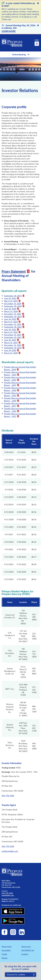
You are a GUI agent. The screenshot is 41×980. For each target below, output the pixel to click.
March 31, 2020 (11, 353)
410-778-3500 (8, 796)
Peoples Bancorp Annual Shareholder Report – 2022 (20, 379)
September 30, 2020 (13, 348)
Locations (25, 954)
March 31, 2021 (11, 343)
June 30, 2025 (10, 298)
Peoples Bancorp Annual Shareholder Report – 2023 (20, 373)
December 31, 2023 (13, 314)
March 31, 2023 (11, 322)
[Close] (38, 3)
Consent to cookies (16, 974)
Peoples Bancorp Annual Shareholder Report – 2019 (20, 394)
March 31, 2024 (11, 311)
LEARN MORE (9, 31)
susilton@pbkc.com (10, 851)
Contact (4, 954)
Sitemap (4, 958)
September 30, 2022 (13, 327)
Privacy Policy (7, 946)
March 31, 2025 (11, 301)
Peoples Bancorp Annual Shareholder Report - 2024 (20, 368)
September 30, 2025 (13, 296)
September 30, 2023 (13, 317)
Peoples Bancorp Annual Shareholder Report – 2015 (20, 415)
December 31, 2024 (13, 304)
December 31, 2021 (13, 335)
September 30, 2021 (13, 337)
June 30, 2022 (10, 330)
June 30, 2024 (10, 309)
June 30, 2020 (10, 350)
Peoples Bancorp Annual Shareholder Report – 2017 (20, 405)
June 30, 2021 (10, 340)
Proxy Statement (14, 271)
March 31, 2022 (11, 332)
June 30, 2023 (10, 319)
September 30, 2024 (13, 306)
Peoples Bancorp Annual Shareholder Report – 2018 (20, 399)
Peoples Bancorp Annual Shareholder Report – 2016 (20, 410)
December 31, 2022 (13, 324)
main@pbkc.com (8, 895)
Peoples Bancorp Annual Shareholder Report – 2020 (20, 389)
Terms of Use (26, 946)
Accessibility (6, 950)
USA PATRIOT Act (28, 950)
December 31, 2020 (13, 345)
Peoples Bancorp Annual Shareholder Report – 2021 (20, 384)
